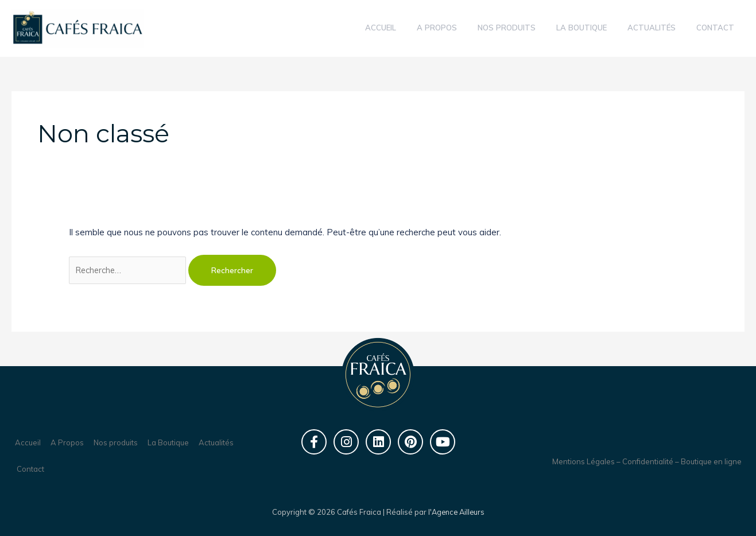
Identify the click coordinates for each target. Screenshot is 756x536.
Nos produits (116, 442)
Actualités (216, 442)
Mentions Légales (584, 461)
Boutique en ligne (711, 461)
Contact (30, 469)
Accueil (28, 442)
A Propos (67, 442)
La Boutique (168, 442)
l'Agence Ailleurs (456, 512)
